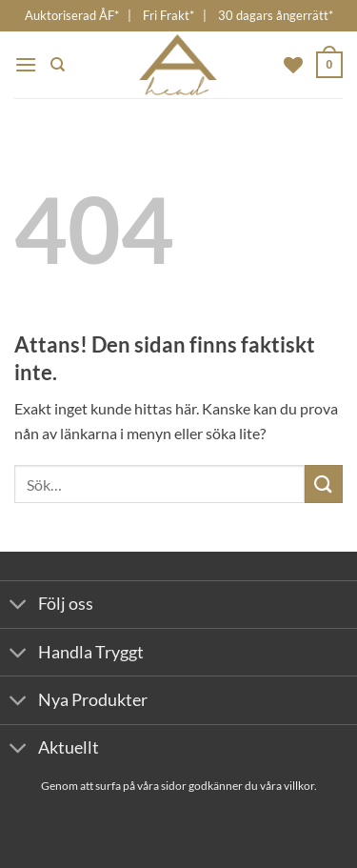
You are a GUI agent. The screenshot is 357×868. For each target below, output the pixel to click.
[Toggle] (19, 606)
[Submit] (324, 484)
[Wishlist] (293, 65)
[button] (26, 64)
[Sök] (58, 65)
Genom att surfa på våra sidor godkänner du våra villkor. (179, 786)
